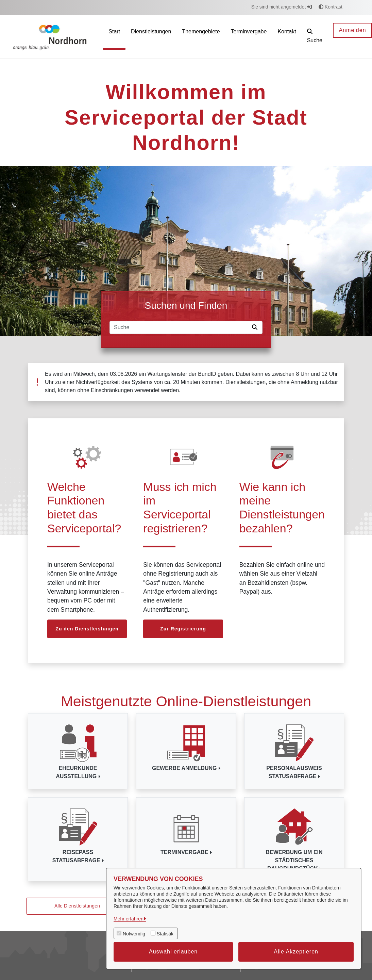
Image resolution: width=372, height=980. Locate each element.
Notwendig (134, 934)
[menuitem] (114, 37)
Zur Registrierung (183, 629)
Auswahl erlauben (173, 952)
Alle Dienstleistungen (77, 906)
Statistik (165, 934)
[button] (315, 37)
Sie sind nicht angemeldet (282, 7)
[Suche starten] (256, 327)
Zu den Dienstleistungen (87, 629)
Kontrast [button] (331, 7)
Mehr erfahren (129, 919)
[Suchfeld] (180, 327)
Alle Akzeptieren (296, 952)
